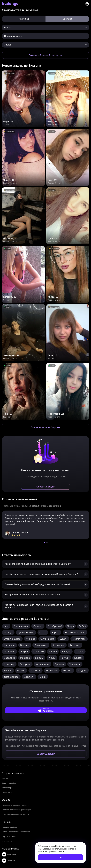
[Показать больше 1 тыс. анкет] (45, 55)
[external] (46, 710)
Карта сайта (7, 841)
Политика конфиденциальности (15, 814)
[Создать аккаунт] (46, 487)
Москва (5, 778)
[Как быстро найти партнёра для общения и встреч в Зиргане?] (46, 564)
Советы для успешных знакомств (16, 832)
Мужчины (24, 19)
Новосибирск (8, 788)
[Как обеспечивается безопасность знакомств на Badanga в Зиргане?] (46, 574)
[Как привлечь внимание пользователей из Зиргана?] (46, 595)
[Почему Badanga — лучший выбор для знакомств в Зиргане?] (46, 584)
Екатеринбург (8, 792)
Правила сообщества (11, 827)
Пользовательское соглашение (15, 805)
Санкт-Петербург (9, 783)
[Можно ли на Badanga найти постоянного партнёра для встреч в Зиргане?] (46, 606)
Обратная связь (9, 836)
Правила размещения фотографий (17, 810)
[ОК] (60, 857)
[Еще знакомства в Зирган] (46, 427)
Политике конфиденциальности (51, 851)
